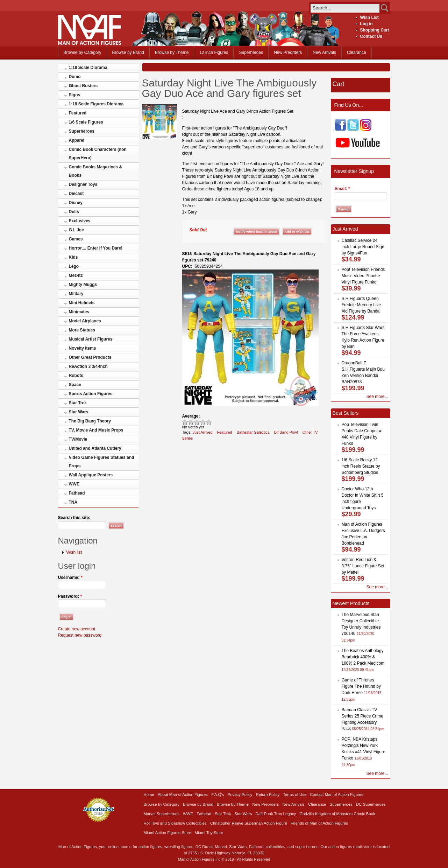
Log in (367, 24)
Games (76, 239)
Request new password (80, 635)
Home (149, 794)
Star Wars (79, 412)
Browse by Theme (172, 52)
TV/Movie (78, 439)
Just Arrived (203, 432)
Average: (191, 416)
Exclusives (80, 221)
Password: (70, 596)
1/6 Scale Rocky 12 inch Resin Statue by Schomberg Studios (361, 466)
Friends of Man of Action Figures (319, 823)
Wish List (369, 17)
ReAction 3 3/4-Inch (88, 366)
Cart (339, 84)
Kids (73, 257)
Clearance (357, 52)
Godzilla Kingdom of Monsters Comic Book (337, 814)
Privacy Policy (240, 794)
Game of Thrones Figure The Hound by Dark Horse (361, 686)
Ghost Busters (83, 86)
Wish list (74, 552)
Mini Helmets (82, 303)
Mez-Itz (76, 275)
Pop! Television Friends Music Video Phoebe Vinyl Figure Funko (363, 276)
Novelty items (83, 348)
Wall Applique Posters (91, 475)
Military (76, 294)
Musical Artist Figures (91, 339)
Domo (75, 77)
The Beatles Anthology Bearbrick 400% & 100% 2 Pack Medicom (363, 657)
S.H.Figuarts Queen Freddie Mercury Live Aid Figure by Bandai (361, 305)
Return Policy (268, 794)
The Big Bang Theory (90, 421)
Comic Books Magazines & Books (96, 171)
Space (75, 385)
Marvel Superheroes (162, 814)
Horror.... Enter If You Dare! (96, 248)
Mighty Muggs (83, 285)
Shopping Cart (375, 30)
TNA (73, 502)
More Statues (82, 330)
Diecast (76, 194)
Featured (78, 113)
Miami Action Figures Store (168, 833)
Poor (185, 422)
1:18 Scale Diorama (88, 68)
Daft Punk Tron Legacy (276, 814)
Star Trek (78, 403)
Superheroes (251, 52)
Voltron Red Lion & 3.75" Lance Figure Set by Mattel (363, 566)
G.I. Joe (76, 230)
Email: (342, 189)
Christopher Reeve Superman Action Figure (249, 823)
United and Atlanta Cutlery (95, 448)
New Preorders (288, 52)
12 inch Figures (214, 52)
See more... (377, 397)
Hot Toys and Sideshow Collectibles (175, 823)
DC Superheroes (371, 804)
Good (197, 422)
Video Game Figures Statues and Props (102, 462)
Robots (76, 376)
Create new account (77, 629)
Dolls (74, 212)
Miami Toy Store (209, 833)
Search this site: (74, 518)
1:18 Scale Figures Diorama (96, 104)
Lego (74, 266)
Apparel (77, 140)
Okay (191, 422)
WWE (74, 484)
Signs (75, 95)
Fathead (77, 493)
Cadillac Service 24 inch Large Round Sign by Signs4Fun (363, 247)
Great (203, 422)
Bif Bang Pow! (286, 432)
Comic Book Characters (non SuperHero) (98, 154)
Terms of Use (295, 794)
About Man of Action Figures (183, 794)
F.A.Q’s (218, 794)
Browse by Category (83, 52)
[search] (345, 8)
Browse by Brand (128, 52)
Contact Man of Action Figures (337, 794)
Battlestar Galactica (253, 432)
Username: (70, 577)
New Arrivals (324, 52)
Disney (76, 203)
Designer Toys (83, 184)
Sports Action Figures (91, 394)
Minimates (79, 312)
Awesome (209, 422)
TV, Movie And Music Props (96, 430)
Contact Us (371, 36)
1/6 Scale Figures (86, 122)
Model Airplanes (85, 321)
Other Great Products (90, 357)
